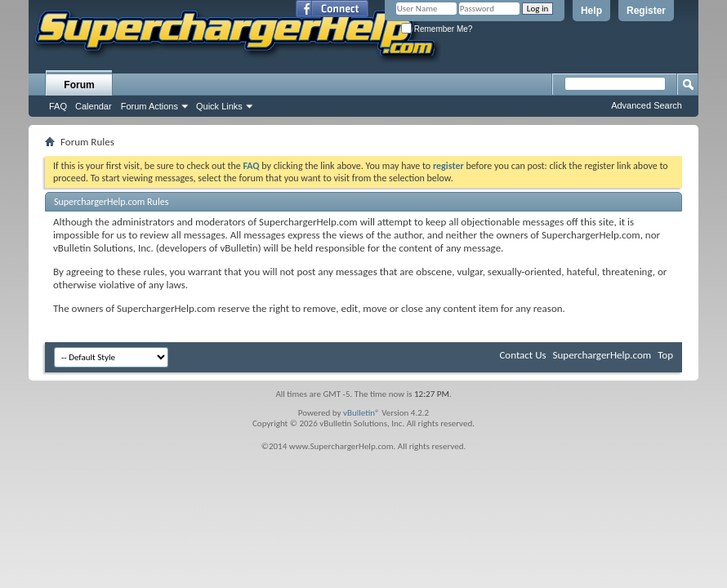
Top (665, 355)
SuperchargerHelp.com (602, 355)
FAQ (58, 106)
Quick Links (219, 106)
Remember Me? (437, 29)
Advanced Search (647, 105)
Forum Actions (149, 106)
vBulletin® (361, 413)
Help (591, 11)
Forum (79, 85)
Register (646, 11)
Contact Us (522, 355)
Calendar (94, 106)
